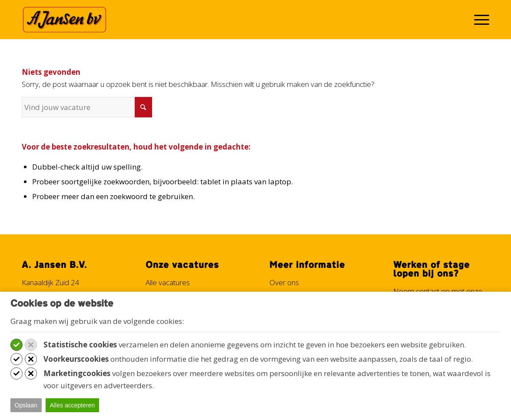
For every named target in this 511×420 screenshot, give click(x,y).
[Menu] (479, 20)
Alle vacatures (168, 282)
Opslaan (26, 405)
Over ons (284, 282)
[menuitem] (479, 20)
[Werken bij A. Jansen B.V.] (64, 20)
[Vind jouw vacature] (87, 107)
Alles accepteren (73, 405)
